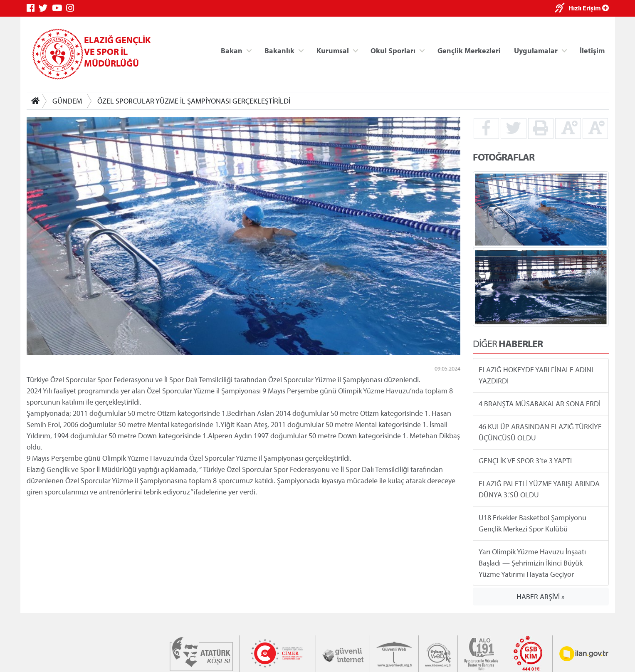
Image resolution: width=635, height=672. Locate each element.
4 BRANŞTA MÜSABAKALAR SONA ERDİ (540, 404)
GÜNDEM (67, 101)
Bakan (232, 50)
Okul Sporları (393, 50)
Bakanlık (279, 50)
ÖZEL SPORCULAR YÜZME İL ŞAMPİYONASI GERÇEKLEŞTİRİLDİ (194, 101)
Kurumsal (332, 50)
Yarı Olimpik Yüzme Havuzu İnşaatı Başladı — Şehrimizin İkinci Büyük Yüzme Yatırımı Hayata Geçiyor (532, 563)
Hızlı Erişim (589, 8)
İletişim (592, 50)
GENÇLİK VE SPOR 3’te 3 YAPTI (525, 461)
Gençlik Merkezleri (469, 50)
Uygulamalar (536, 50)
